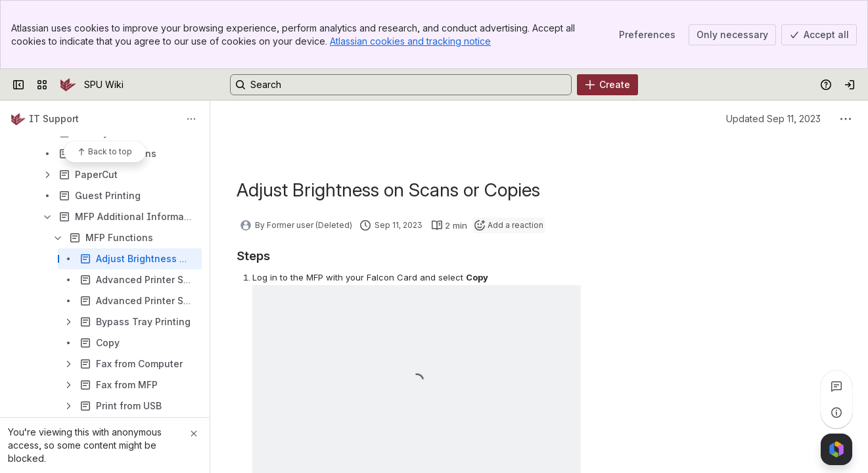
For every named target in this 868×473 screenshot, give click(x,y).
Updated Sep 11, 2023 (773, 119)
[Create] (607, 85)
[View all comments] (836, 386)
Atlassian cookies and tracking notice (410, 41)
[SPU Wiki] (68, 85)
